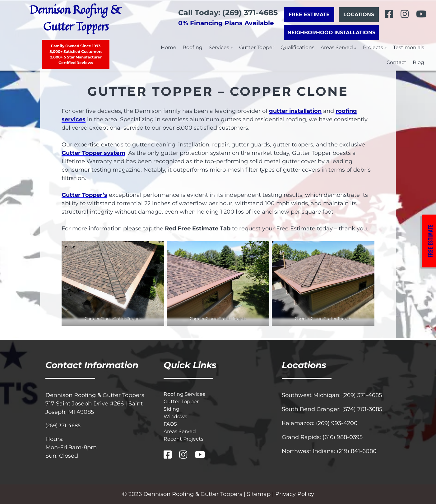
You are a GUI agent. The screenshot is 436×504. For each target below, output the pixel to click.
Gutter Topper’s (84, 195)
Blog (418, 62)
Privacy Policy (295, 494)
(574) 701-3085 (362, 409)
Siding (172, 409)
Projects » (375, 47)
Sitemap (259, 494)
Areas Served (180, 431)
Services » (221, 47)
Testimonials (409, 47)
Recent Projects (183, 439)
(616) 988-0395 (343, 437)
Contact (397, 62)
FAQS (170, 424)
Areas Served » (339, 47)
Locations (359, 14)
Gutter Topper (257, 47)
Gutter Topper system (93, 153)
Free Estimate (309, 14)
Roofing (192, 47)
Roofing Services (184, 394)
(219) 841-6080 (357, 451)
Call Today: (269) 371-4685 (228, 13)
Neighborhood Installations (331, 32)
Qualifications (297, 47)
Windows (175, 416)
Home (169, 47)
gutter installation (295, 111)
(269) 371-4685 (63, 425)
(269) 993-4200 (337, 423)
